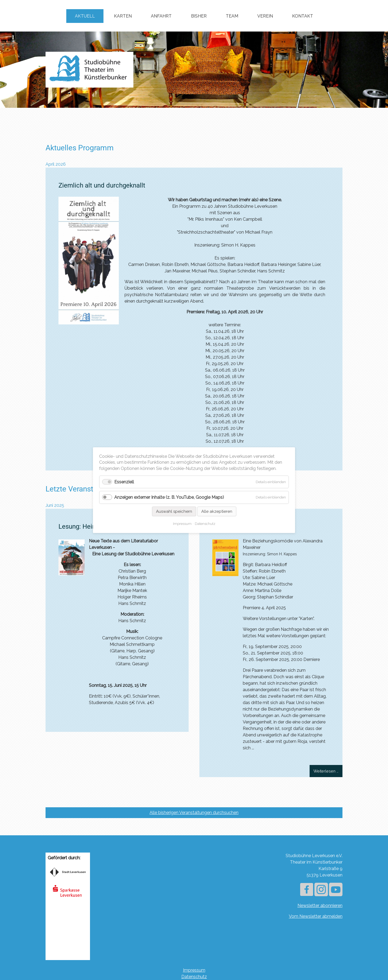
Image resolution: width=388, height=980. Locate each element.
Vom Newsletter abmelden (316, 916)
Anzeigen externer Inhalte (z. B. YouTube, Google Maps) (169, 497)
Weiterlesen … (328, 771)
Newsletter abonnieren (320, 905)
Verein (265, 16)
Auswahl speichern (174, 511)
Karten (123, 16)
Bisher (199, 16)
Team (232, 16)
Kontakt (303, 16)
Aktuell (85, 16)
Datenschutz (194, 977)
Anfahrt (161, 16)
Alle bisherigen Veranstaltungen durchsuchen (194, 813)
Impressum (194, 970)
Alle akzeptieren (217, 511)
